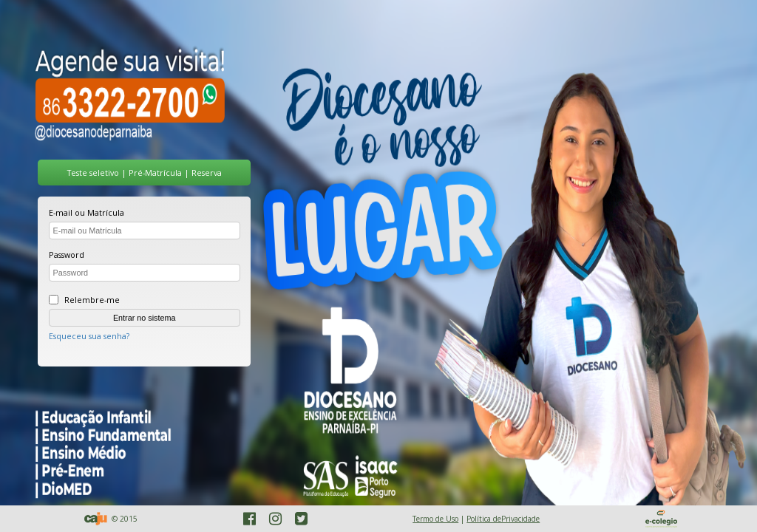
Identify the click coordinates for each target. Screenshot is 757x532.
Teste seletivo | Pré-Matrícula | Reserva (145, 173)
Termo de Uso (435, 519)
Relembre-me (92, 300)
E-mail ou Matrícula (86, 212)
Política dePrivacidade (503, 519)
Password (67, 255)
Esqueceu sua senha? (89, 336)
